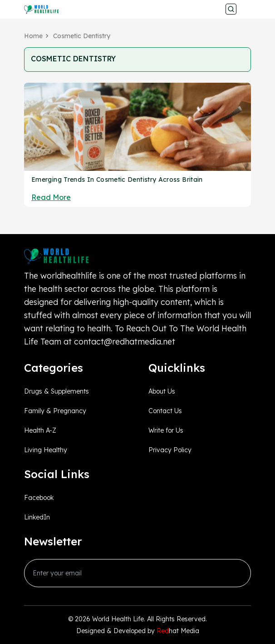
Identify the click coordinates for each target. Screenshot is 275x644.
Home (33, 36)
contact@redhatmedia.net (125, 342)
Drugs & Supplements (56, 391)
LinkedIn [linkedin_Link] (37, 517)
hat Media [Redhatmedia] (178, 631)
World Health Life (118, 619)
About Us (162, 391)
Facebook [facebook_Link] (39, 498)
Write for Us (166, 430)
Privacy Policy (170, 450)
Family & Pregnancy (55, 411)
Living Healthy (46, 450)
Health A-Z (40, 430)
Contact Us (165, 411)
